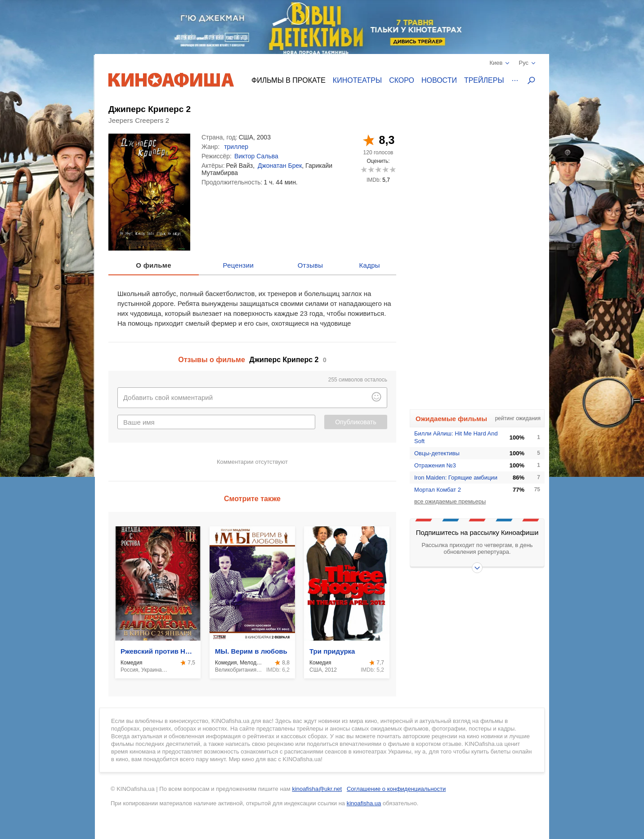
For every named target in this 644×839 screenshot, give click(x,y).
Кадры (370, 265)
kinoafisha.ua (364, 803)
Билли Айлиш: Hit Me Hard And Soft (456, 437)
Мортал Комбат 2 (438, 490)
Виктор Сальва (256, 156)
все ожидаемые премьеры (450, 501)
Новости (439, 80)
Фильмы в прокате (288, 80)
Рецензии (239, 265)
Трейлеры (484, 80)
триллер (236, 147)
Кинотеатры (357, 80)
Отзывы (311, 265)
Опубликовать (356, 422)
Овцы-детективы (437, 453)
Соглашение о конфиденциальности (396, 789)
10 (392, 169)
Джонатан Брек (280, 166)
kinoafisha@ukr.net (317, 789)
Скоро (402, 80)
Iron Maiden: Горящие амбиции (456, 478)
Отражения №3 (435, 465)
